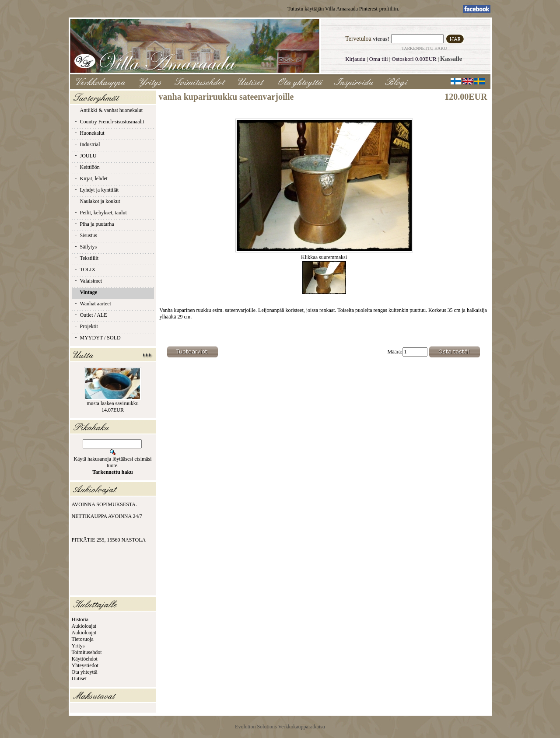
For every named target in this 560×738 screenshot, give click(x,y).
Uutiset (79, 679)
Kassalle (451, 59)
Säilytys (86, 247)
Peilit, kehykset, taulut (100, 213)
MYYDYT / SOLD (97, 338)
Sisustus (86, 235)
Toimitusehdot (87, 652)
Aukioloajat (84, 626)
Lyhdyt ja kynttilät (96, 190)
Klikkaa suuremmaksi (324, 255)
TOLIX (85, 269)
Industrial (87, 144)
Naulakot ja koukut (97, 201)
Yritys (78, 646)
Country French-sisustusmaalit (109, 122)
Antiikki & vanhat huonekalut (108, 110)
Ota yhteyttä (85, 672)
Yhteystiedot (85, 665)
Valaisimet (88, 281)
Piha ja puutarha (94, 224)
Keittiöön (87, 167)
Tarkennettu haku (424, 48)
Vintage (86, 292)
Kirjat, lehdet (91, 178)
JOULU (85, 156)
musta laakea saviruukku (113, 403)
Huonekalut (89, 133)
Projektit (86, 326)
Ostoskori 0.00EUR (414, 59)
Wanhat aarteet (93, 304)
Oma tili (379, 59)
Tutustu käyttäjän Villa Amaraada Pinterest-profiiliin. (343, 9)
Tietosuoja (83, 639)
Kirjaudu (355, 59)
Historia (80, 619)
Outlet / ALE (91, 315)
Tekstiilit (86, 258)
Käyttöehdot (85, 659)
